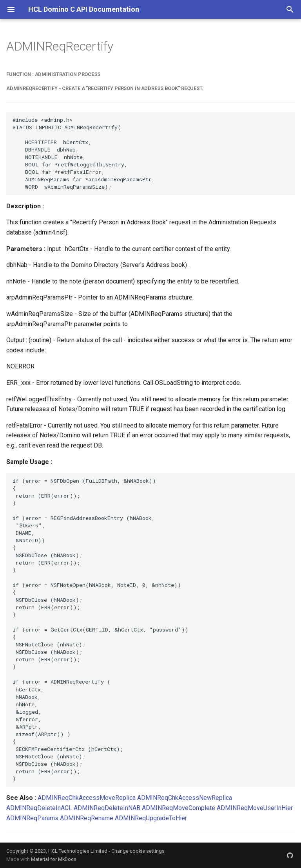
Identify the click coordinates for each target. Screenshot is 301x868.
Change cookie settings (138, 851)
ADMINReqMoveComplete (179, 808)
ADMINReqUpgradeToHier (151, 818)
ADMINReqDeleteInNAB (107, 808)
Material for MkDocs (54, 859)
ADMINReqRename (87, 818)
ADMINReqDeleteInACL (39, 808)
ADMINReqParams (32, 818)
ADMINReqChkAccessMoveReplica (87, 798)
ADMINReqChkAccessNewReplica (185, 798)
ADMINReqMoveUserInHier (255, 808)
